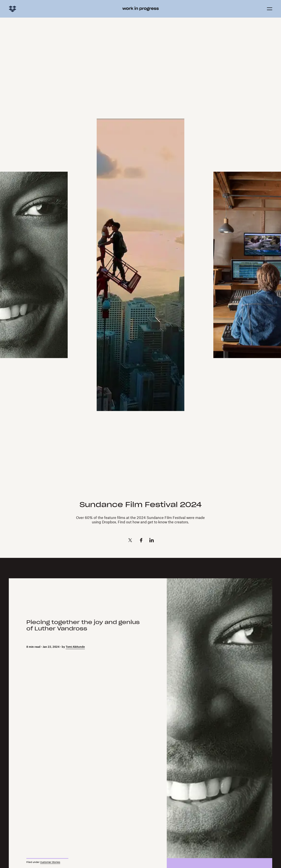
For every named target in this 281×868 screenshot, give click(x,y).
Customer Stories (50, 862)
